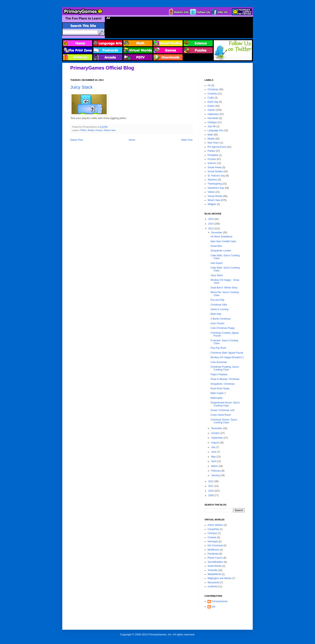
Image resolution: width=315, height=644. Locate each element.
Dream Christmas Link (222, 410)
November (217, 428)
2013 (211, 229)
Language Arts (215, 130)
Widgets (212, 204)
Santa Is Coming (219, 309)
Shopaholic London (221, 251)
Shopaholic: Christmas (223, 384)
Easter (211, 106)
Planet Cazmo (215, 558)
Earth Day (213, 102)
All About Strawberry (221, 237)
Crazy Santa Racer (221, 415)
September (217, 438)
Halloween (213, 114)
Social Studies (215, 171)
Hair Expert (217, 263)
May (214, 457)
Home (132, 140)
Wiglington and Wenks (219, 578)
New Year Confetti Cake (223, 241)
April (214, 461)
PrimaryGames (220, 601)
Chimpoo (212, 533)
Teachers (212, 180)
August (215, 443)
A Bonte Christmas (220, 319)
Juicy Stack (81, 87)
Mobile (91, 130)
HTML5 (83, 130)
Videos (211, 192)
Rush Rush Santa (220, 389)
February (216, 471)
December (217, 233)
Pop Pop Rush (218, 348)
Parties (211, 151)
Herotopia (213, 541)
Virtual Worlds (215, 196)
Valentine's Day (216, 188)
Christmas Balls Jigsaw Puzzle (227, 353)
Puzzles (212, 159)
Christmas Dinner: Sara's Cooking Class (224, 421)
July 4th (212, 126)
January (216, 475)
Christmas (213, 89)
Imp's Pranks (217, 323)
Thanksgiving (215, 184)
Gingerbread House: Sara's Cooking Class (225, 404)
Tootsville (212, 570)
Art (209, 85)
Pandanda (213, 554)
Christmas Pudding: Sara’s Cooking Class (225, 368)
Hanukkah (213, 118)
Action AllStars (215, 525)
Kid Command (215, 546)
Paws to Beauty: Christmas (225, 379)
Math (210, 135)
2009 (211, 495)
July (214, 447)
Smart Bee (216, 246)
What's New (110, 130)
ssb (213, 607)
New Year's (214, 143)
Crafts (211, 98)
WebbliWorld (214, 574)
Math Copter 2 (218, 393)
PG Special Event (217, 147)
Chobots (212, 537)
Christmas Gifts (219, 305)
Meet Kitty (216, 314)
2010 (211, 491)
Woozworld (213, 582)
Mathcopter (217, 398)
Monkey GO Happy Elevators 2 (227, 357)
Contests (212, 94)
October (216, 433)
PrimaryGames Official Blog (102, 68)
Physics (99, 130)
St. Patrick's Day (216, 176)
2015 (211, 219)
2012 (211, 481)
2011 (211, 486)
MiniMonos (213, 550)
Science (212, 163)
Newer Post (77, 140)
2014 (211, 224)
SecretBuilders (215, 562)
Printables (213, 155)
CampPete (213, 529)
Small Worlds (215, 566)
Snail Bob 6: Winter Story (224, 288)
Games (211, 110)
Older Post (187, 140)
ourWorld (212, 587)
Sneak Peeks (215, 167)
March (215, 466)
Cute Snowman (219, 362)
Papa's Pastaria (219, 374)
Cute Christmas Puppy (223, 328)
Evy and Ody (217, 300)
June (214, 452)
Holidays (212, 122)
